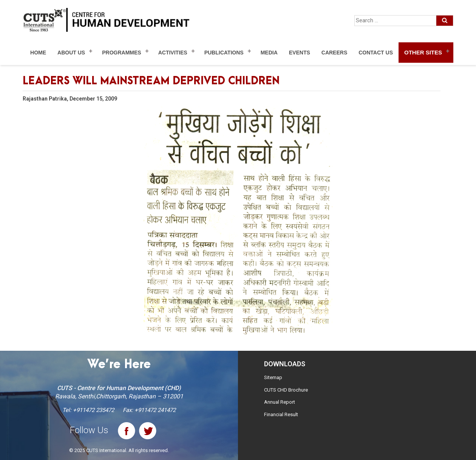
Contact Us (376, 53)
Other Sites (423, 52)
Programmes (121, 53)
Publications (224, 53)
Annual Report (280, 402)
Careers (334, 53)
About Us (71, 53)
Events (300, 53)
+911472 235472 (93, 410)
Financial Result (281, 414)
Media (269, 53)
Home (38, 53)
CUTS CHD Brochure (286, 390)
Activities (173, 53)
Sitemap (273, 377)
